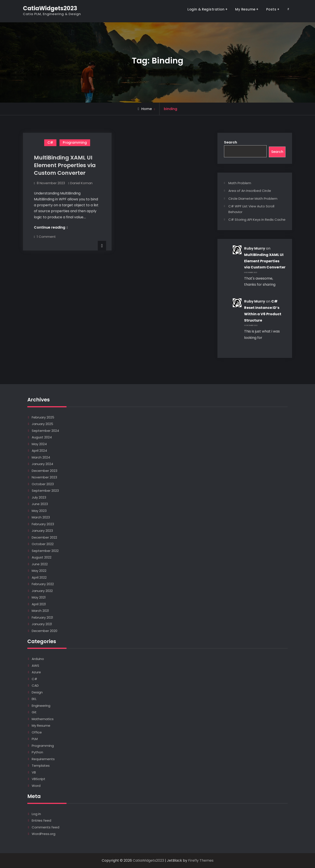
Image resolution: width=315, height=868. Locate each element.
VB (34, 773)
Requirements (43, 759)
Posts (271, 9)
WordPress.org (44, 834)
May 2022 (39, 571)
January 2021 (42, 624)
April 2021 (39, 604)
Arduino (38, 659)
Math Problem (240, 183)
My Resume (245, 9)
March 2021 (40, 611)
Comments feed (45, 827)
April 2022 (39, 578)
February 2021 (42, 618)
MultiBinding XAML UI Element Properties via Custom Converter (65, 165)
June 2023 (40, 504)
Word (36, 786)
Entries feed (41, 821)
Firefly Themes (201, 861)
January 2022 (42, 591)
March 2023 (41, 518)
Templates (41, 766)
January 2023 (42, 531)
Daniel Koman (81, 183)
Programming (75, 143)
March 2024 (41, 458)
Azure (36, 673)
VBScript (38, 779)
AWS (35, 666)
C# (50, 143)
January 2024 (42, 464)
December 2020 (45, 631)
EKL (34, 699)
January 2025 (42, 424)
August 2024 (42, 438)
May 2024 (39, 444)
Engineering (41, 706)
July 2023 (39, 498)
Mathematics (43, 719)
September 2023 (45, 491)
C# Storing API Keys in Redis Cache (257, 220)
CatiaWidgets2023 (50, 8)
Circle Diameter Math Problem (253, 199)
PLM (35, 739)
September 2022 (45, 551)
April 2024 (39, 451)
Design (37, 692)
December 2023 (45, 471)
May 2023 (39, 511)
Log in (36, 814)
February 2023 (43, 524)
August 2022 (42, 558)
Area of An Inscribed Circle (250, 191)
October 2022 (43, 544)
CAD (35, 686)
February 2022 (43, 584)
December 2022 (44, 538)
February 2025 (43, 417)
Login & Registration (206, 9)
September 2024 (45, 431)
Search (231, 142)
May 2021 (39, 598)
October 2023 (43, 484)
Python (37, 753)
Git (34, 713)
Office (37, 732)
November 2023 (44, 478)
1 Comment (46, 237)
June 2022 (40, 564)
